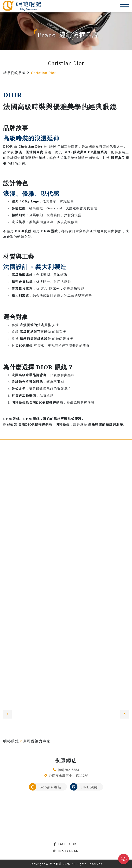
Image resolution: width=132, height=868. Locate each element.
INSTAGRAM (66, 851)
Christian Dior (43, 73)
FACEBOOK (65, 844)
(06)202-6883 (68, 770)
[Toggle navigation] (124, 6)
